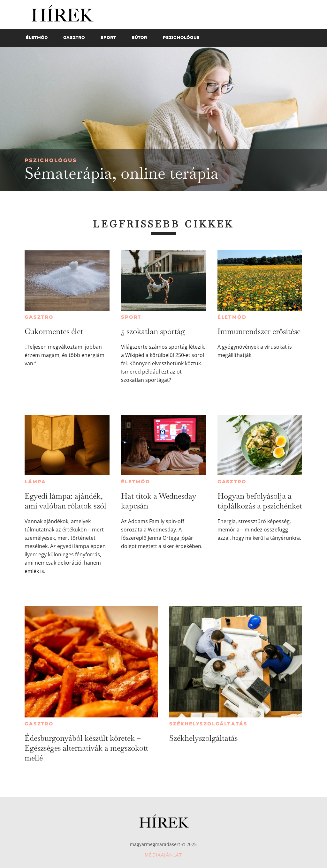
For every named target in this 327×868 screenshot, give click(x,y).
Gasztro (39, 317)
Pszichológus (51, 160)
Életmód (232, 317)
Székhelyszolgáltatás (208, 724)
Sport (131, 317)
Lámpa (35, 482)
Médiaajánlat (163, 855)
